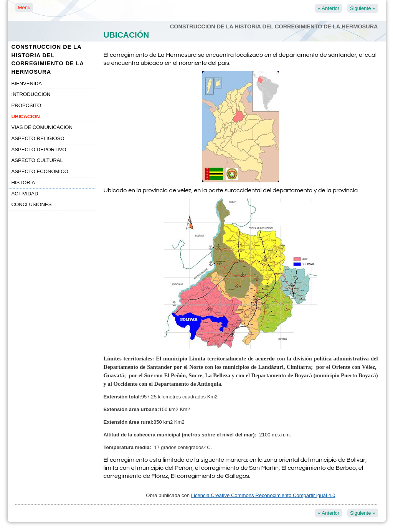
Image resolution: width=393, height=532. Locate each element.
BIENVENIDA (27, 83)
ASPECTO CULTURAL (37, 160)
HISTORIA (23, 183)
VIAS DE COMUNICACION (42, 127)
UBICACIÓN (26, 116)
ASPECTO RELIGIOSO (38, 138)
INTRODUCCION (31, 94)
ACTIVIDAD (25, 194)
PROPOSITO (26, 105)
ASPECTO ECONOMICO (40, 171)
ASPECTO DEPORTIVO (39, 150)
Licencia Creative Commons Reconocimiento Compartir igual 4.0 (263, 495)
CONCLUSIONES (32, 204)
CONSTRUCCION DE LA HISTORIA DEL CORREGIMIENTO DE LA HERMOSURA (48, 59)
